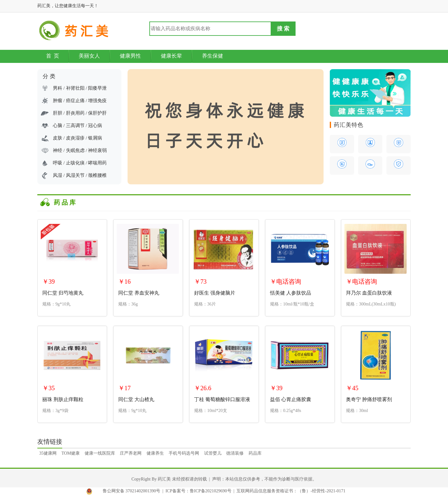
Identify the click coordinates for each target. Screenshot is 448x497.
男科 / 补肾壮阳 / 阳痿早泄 (80, 88)
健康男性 (130, 56)
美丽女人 (89, 56)
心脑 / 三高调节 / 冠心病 (77, 125)
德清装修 (235, 453)
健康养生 (155, 453)
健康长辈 (171, 56)
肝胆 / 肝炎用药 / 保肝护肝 (80, 113)
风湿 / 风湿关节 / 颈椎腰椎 (80, 175)
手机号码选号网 (184, 453)
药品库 (255, 453)
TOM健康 (71, 453)
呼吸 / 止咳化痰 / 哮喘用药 (80, 163)
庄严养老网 (131, 453)
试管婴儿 (213, 453)
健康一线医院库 (100, 453)
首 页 (53, 56)
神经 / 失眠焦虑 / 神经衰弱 (80, 150)
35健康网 (48, 453)
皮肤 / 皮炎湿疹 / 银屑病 (77, 138)
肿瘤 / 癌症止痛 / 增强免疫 (80, 101)
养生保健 (212, 56)
